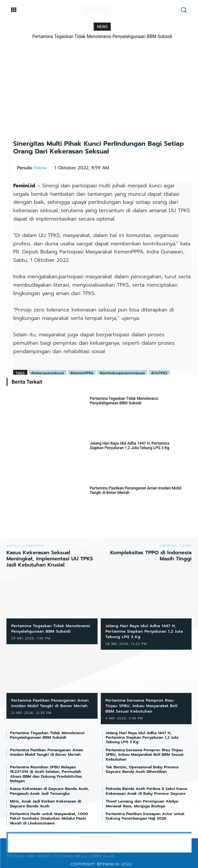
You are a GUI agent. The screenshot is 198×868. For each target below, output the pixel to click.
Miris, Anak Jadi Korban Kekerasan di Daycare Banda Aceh (46, 804)
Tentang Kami (21, 856)
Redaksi (45, 856)
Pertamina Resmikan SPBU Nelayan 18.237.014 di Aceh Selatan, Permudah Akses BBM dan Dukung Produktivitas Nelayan (46, 774)
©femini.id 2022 (114, 864)
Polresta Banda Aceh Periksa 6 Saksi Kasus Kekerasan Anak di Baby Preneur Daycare (147, 791)
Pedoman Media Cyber (78, 856)
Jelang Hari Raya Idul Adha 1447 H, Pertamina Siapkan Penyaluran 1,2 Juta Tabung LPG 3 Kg (130, 446)
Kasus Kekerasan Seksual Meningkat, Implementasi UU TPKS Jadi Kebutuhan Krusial (50, 559)
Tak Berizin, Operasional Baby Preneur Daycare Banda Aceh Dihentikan (142, 769)
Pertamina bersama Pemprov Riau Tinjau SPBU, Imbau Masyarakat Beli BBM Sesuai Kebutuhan (142, 706)
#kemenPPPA (82, 373)
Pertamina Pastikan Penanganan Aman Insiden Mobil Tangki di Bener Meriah (136, 490)
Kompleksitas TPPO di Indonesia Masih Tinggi (151, 556)
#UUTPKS (159, 373)
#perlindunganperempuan (122, 373)
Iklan (109, 856)
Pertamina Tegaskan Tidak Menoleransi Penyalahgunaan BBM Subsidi (102, 36)
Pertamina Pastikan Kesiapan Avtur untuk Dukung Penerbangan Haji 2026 (145, 816)
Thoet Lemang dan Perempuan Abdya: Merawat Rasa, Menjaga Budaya (142, 804)
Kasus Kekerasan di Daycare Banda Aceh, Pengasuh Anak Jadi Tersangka (50, 791)
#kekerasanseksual (48, 373)
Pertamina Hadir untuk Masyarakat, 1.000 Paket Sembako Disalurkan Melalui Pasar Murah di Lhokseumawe (49, 819)
